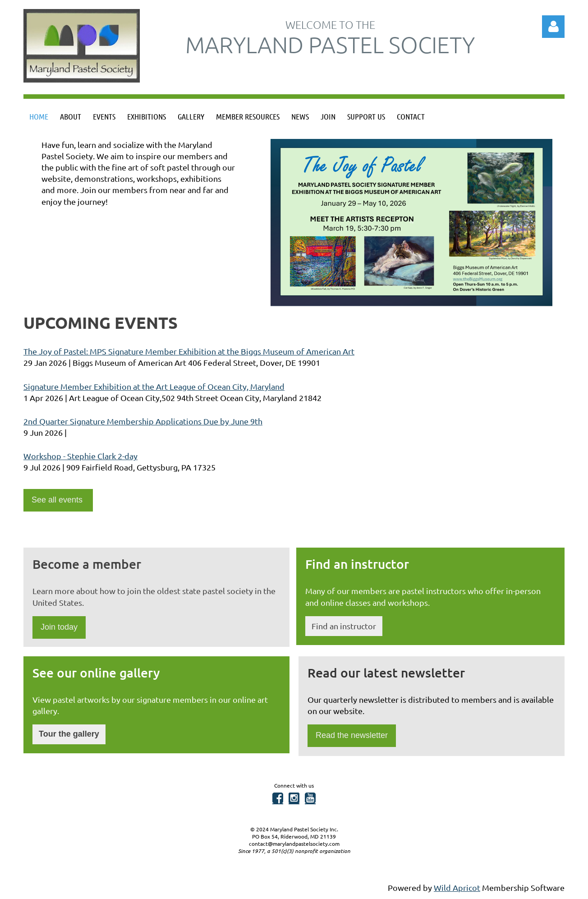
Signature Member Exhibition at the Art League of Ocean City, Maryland (154, 386)
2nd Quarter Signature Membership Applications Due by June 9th (143, 421)
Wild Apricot (457, 887)
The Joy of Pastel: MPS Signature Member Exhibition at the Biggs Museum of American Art (189, 351)
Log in (553, 27)
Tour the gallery (69, 734)
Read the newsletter (352, 735)
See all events (58, 500)
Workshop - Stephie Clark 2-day (80, 456)
